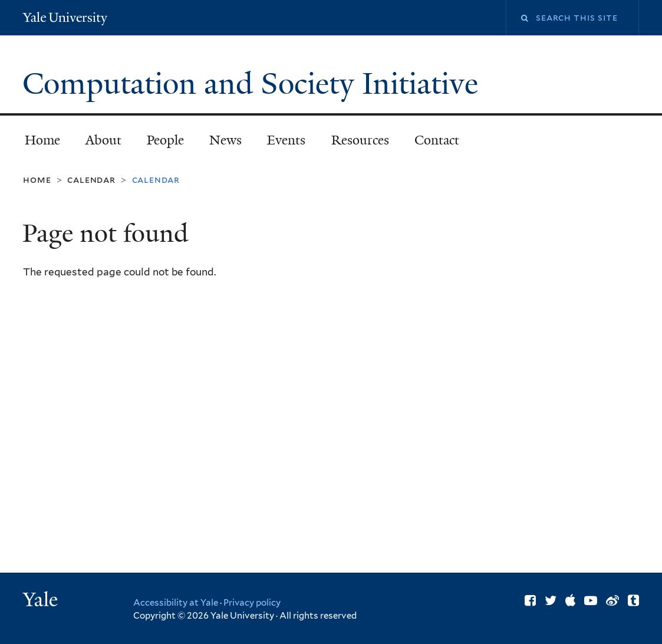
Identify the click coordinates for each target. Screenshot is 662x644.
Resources (360, 140)
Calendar (91, 180)
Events (286, 140)
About (103, 140)
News (225, 140)
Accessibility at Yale (176, 603)
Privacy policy (252, 603)
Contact (437, 140)
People (165, 140)
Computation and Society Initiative (254, 84)
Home (42, 140)
